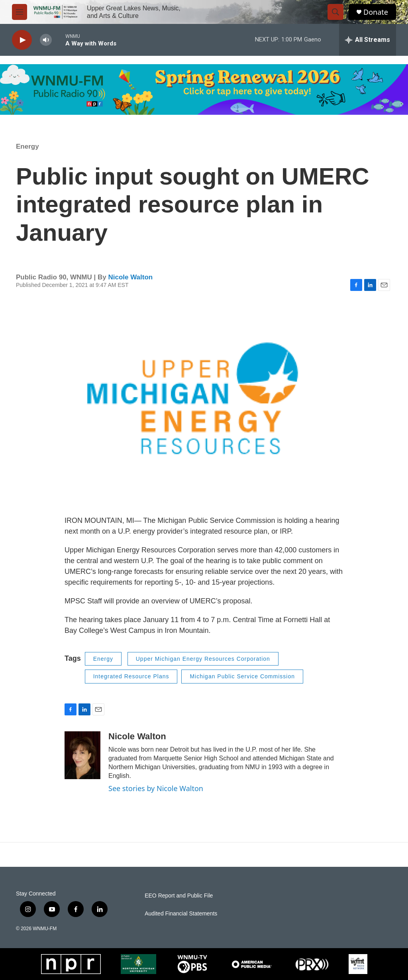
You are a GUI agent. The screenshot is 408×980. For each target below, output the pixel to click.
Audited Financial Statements (181, 914)
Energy (27, 146)
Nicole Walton (130, 277)
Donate (376, 12)
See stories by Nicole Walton (156, 788)
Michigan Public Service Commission (242, 676)
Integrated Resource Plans (131, 676)
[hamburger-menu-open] (20, 12)
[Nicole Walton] (82, 755)
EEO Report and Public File (179, 896)
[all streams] (368, 40)
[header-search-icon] (335, 12)
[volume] (46, 40)
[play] (22, 40)
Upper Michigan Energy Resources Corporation (203, 659)
